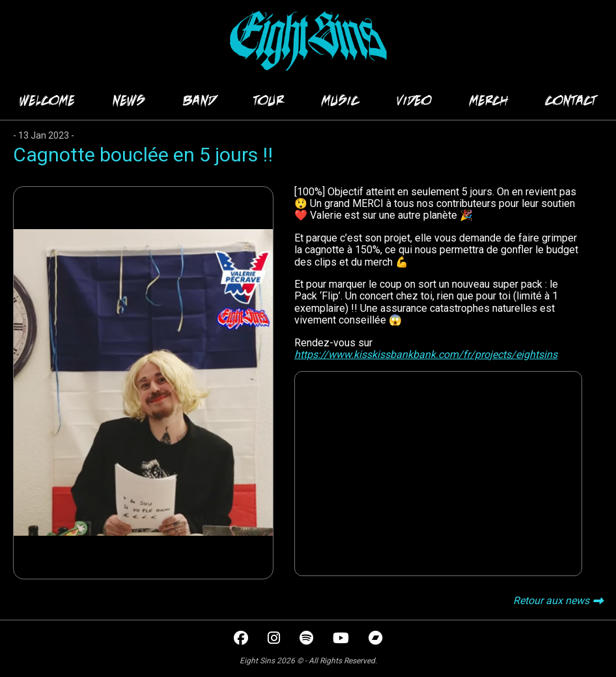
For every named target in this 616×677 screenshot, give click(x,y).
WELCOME (47, 101)
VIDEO (414, 101)
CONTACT (571, 101)
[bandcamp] (376, 640)
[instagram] (275, 640)
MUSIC (340, 101)
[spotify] (308, 640)
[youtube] (342, 640)
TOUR (269, 101)
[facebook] (242, 640)
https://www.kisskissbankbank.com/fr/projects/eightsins (426, 354)
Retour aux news (551, 601)
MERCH (489, 101)
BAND (199, 101)
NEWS (129, 101)
